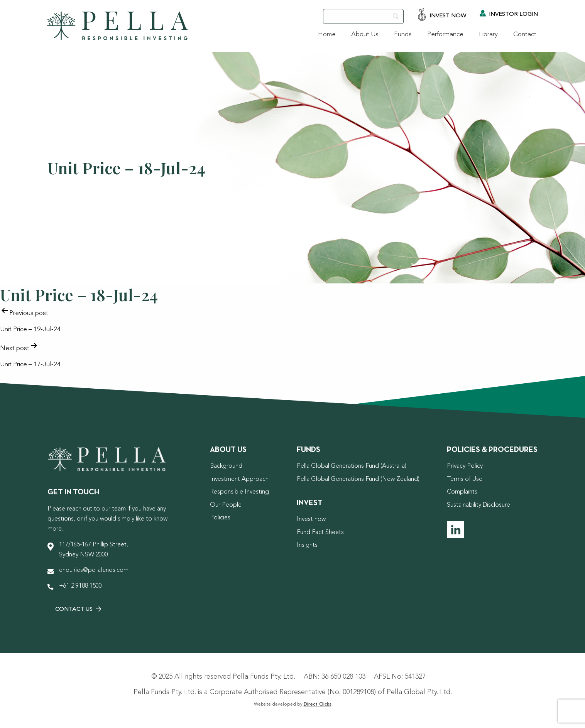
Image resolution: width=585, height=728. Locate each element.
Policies (220, 518)
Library (488, 35)
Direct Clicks (318, 704)
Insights (307, 545)
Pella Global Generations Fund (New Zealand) (358, 479)
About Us (365, 35)
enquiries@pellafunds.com (94, 570)
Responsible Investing (239, 492)
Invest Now (442, 15)
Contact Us (78, 609)
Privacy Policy (465, 466)
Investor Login (509, 14)
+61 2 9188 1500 (80, 586)
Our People (226, 505)
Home (327, 35)
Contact (525, 35)
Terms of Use (465, 479)
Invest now (311, 519)
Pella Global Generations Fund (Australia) (352, 466)
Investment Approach (239, 479)
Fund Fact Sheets (320, 533)
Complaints (462, 492)
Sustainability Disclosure (478, 505)
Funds (403, 35)
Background (226, 466)
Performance (445, 35)
